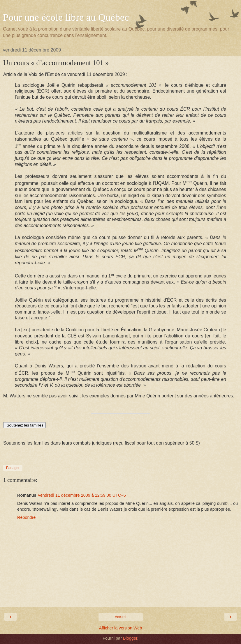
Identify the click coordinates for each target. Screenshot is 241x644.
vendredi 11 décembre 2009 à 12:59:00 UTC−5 (82, 495)
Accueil (120, 617)
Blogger (130, 638)
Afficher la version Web (120, 628)
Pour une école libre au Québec (66, 17)
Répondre (26, 517)
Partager (13, 468)
